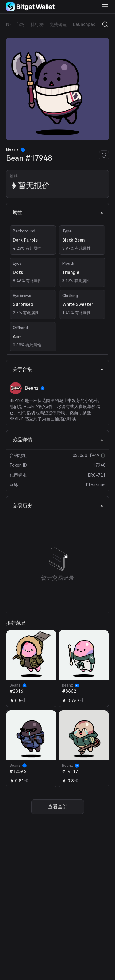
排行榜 (37, 24)
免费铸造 (58, 24)
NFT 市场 (15, 24)
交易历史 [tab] (58, 506)
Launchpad (84, 24)
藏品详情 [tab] (58, 440)
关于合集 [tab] (58, 369)
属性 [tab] (58, 212)
